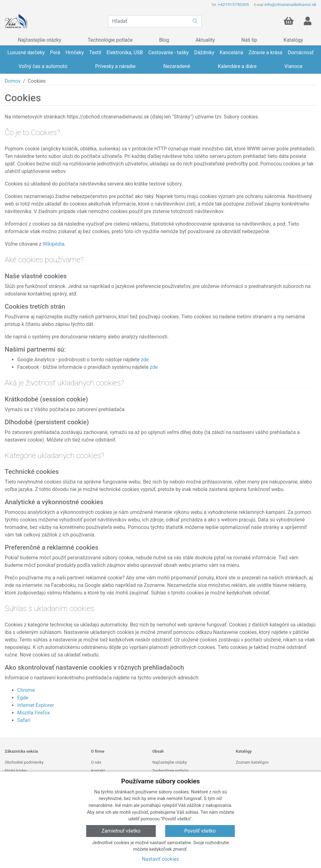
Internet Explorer (36, 705)
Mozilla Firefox (34, 713)
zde (145, 360)
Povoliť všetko (200, 831)
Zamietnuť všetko (121, 831)
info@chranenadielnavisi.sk (290, 4)
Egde (23, 698)
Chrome (26, 690)
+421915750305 (233, 4)
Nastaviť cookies (161, 859)
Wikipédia (53, 244)
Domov (13, 81)
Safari (24, 720)
